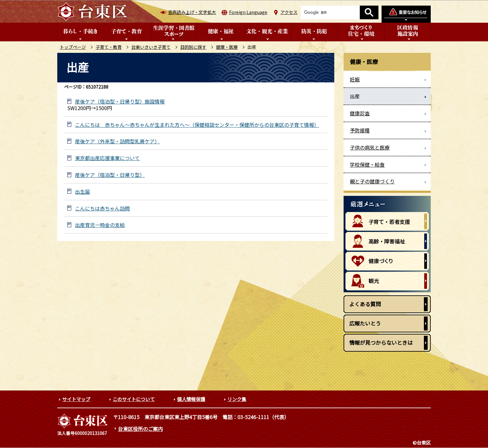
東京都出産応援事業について (107, 158)
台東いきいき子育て (151, 47)
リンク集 (237, 399)
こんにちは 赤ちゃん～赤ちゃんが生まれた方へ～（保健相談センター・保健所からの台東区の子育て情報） (197, 125)
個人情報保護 (191, 399)
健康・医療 (227, 47)
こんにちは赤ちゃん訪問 (102, 208)
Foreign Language (248, 12)
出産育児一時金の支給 (100, 225)
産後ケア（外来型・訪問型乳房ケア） (117, 141)
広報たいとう (365, 323)
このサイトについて (134, 399)
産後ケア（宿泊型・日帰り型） (110, 175)
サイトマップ (76, 399)
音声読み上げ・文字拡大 (192, 12)
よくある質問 (365, 304)
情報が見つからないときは (381, 342)
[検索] (330, 12)
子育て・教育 (109, 47)
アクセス (289, 12)
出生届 (82, 192)
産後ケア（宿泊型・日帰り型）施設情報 (120, 102)
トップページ (73, 47)
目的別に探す (193, 47)
